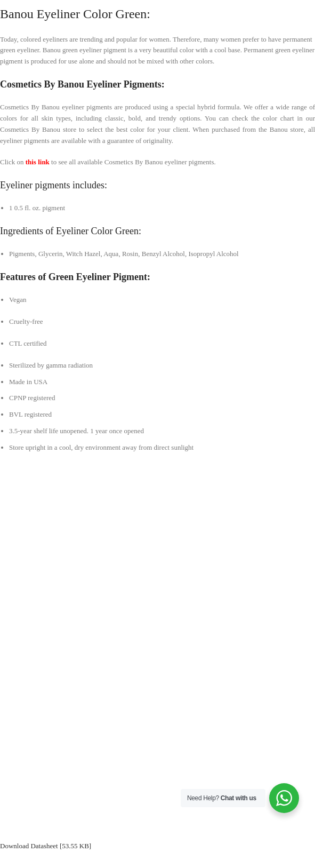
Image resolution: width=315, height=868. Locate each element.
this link (38, 162)
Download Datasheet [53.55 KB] (46, 846)
